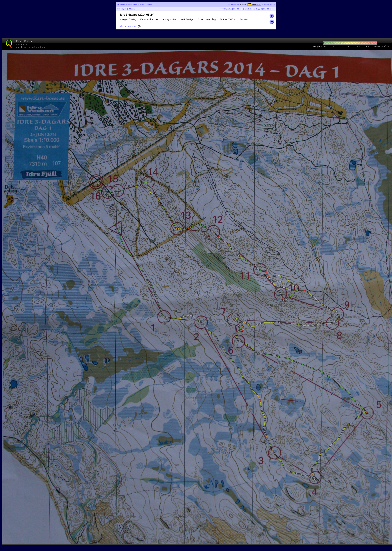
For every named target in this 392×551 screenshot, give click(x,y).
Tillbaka (132, 9)
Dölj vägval (122, 9)
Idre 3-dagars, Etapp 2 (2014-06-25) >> (260, 9)
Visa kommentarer (129, 26)
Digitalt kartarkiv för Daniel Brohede (131, 4)
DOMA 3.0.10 (269, 4)
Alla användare (233, 4)
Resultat (244, 19)
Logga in (151, 4)
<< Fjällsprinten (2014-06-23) (231, 9)
